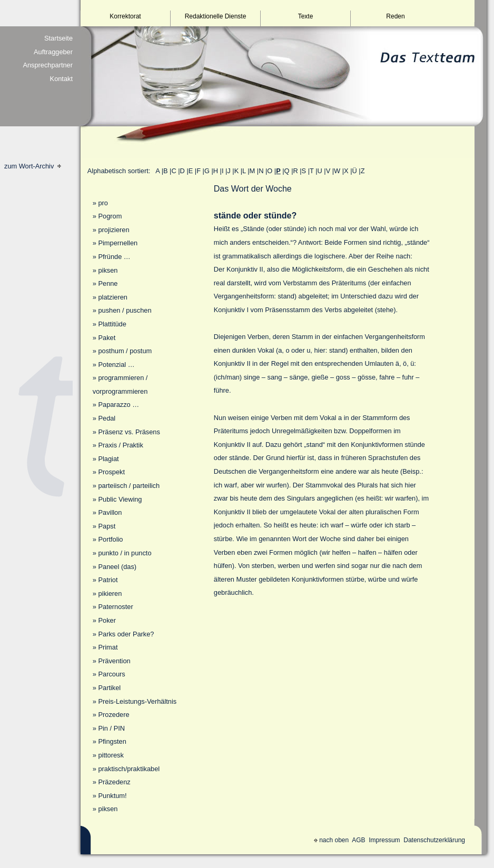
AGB (358, 840)
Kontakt (61, 79)
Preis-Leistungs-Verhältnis (137, 701)
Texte (306, 16)
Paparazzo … (118, 405)
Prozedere (113, 715)
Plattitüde (112, 324)
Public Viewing (120, 499)
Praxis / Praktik (120, 445)
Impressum (384, 840)
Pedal (107, 418)
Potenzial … (116, 365)
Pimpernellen (118, 243)
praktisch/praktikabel (129, 769)
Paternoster (115, 607)
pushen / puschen (125, 310)
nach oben (331, 840)
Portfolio (110, 539)
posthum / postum (125, 351)
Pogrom (110, 216)
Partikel (109, 688)
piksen (108, 270)
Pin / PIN (111, 728)
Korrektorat (125, 16)
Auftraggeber (53, 52)
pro (103, 203)
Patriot (108, 580)
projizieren (113, 230)
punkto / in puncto (125, 553)
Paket (107, 338)
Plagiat (108, 459)
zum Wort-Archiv (33, 166)
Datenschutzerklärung (434, 840)
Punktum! (112, 796)
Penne (108, 283)
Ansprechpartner (48, 65)
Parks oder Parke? (126, 634)
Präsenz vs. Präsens (129, 432)
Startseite (58, 38)
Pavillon (110, 512)
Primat (108, 647)
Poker (107, 620)
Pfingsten (112, 741)
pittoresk (111, 755)
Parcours (111, 674)
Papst (107, 526)
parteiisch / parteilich (129, 486)
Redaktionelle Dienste (216, 16)
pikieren (110, 593)
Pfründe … (114, 257)
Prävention (114, 661)
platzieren (113, 297)
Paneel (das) (117, 567)
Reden (395, 16)
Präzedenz (114, 782)
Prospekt (111, 472)
